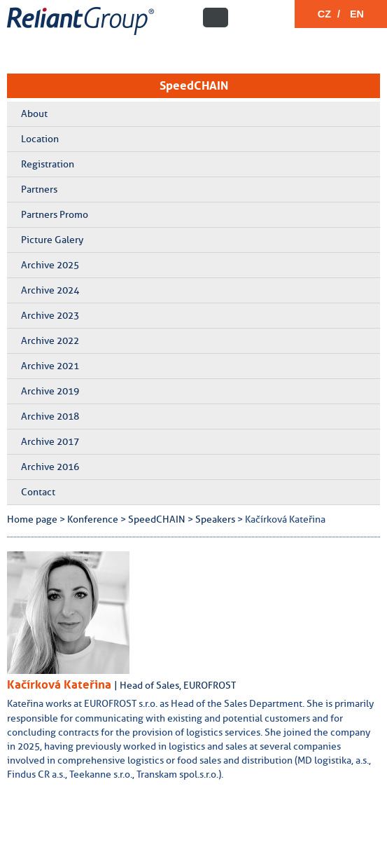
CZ (324, 14)
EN (357, 14)
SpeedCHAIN (194, 85)
